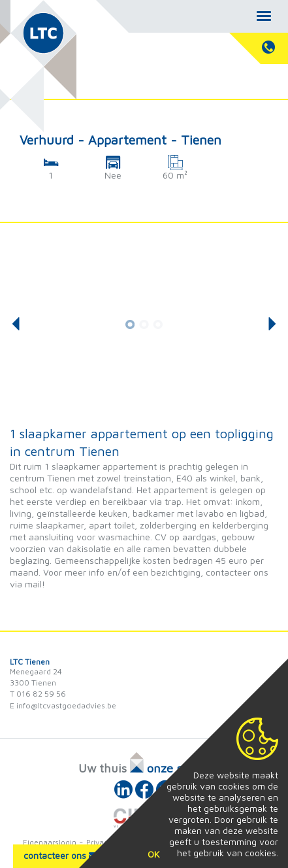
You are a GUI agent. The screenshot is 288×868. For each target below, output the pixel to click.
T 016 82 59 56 (38, 694)
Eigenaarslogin (50, 842)
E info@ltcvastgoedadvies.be (63, 705)
